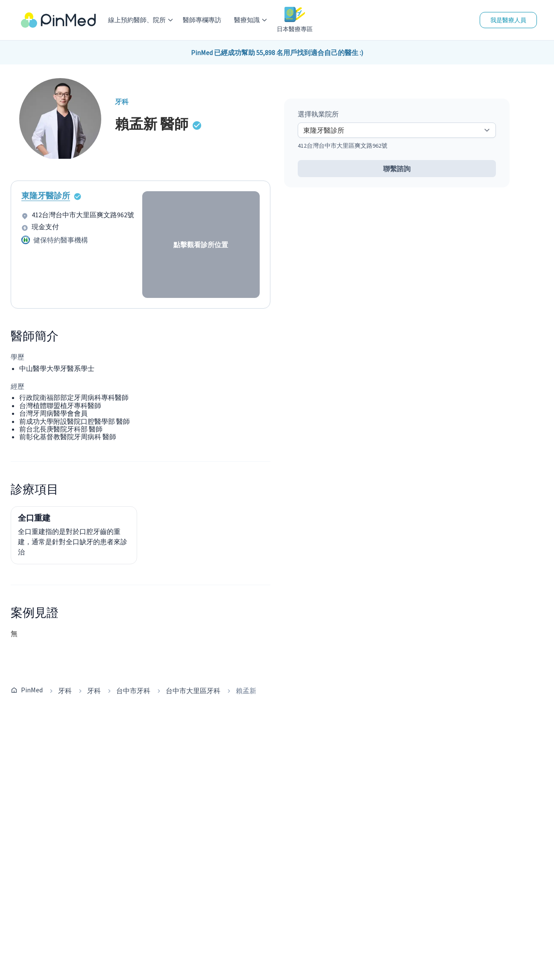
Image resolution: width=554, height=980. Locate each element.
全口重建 (34, 518)
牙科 (65, 691)
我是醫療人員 (508, 20)
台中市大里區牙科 (193, 691)
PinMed (32, 690)
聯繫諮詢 (397, 169)
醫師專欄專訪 (202, 20)
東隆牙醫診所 (46, 195)
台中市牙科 (133, 691)
